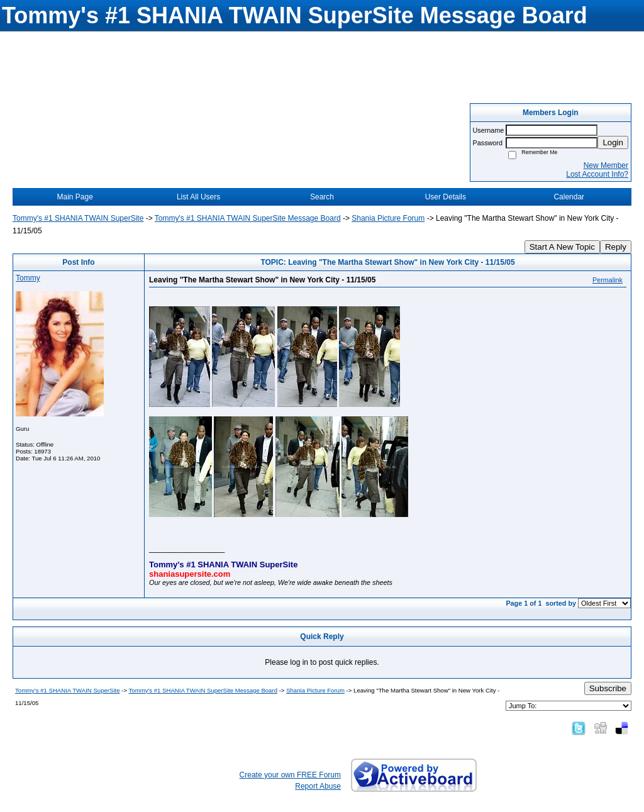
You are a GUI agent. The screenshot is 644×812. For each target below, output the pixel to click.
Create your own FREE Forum (290, 775)
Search (322, 197)
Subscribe (608, 688)
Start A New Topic (562, 247)
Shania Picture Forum (388, 218)
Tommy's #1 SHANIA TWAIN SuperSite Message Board (248, 218)
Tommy (28, 278)
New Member (606, 165)
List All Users (198, 197)
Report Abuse (318, 786)
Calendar (569, 197)
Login (613, 142)
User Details (446, 197)
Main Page (75, 197)
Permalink (608, 280)
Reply (616, 247)
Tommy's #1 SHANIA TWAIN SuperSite (78, 218)
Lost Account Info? (597, 174)
